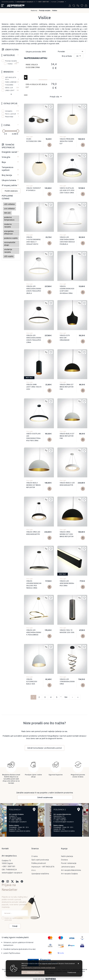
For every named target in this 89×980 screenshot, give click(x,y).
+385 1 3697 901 (43, 2)
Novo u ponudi (12, 114)
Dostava (64, 859)
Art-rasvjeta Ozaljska (69, 873)
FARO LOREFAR (12, 82)
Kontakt (54, 2)
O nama (34, 856)
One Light (29, 137)
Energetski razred (9, 152)
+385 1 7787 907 (61, 819)
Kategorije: (9, 55)
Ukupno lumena (9, 180)
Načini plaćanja (67, 856)
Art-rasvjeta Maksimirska (71, 870)
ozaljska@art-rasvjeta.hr (19, 821)
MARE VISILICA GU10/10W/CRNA (33, 66)
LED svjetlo (9, 256)
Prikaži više (55, 97)
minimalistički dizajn (10, 244)
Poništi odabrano (11, 191)
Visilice (10, 64)
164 (66, 697)
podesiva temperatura (9, 219)
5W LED (7, 213)
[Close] (33, 972)
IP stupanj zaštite (9, 185)
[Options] (72, 972)
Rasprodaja (12, 117)
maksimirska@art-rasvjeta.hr (64, 821)
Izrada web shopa (39, 978)
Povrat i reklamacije (69, 863)
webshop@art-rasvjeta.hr (25, 2)
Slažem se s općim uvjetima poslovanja (14, 918)
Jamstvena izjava (68, 866)
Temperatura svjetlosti (7, 169)
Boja (4, 162)
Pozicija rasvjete (12, 61)
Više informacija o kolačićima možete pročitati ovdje (38, 968)
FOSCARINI (12, 85)
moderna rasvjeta (8, 226)
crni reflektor (10, 209)
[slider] (4, 131)
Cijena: (7, 125)
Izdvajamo (12, 111)
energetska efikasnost (9, 232)
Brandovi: (9, 72)
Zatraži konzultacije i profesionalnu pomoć (45, 748)
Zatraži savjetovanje (45, 797)
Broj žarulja (7, 175)
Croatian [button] (61, 2)
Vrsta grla (6, 157)
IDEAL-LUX (12, 88)
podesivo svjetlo (11, 238)
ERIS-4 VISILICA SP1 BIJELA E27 (36, 86)
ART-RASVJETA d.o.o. (12, 78)
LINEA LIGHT (12, 90)
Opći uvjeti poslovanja (40, 859)
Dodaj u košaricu (26, 78)
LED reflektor (10, 204)
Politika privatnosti (39, 863)
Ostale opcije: (10, 103)
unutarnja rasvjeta (8, 251)
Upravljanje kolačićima (40, 873)
